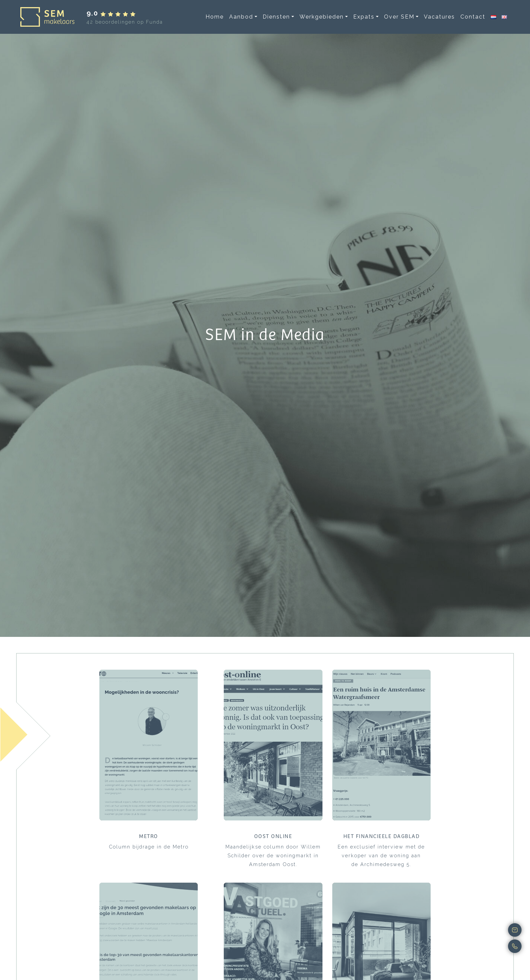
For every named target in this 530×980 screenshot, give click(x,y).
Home (215, 17)
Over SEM (399, 17)
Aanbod (241, 17)
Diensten (276, 17)
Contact (473, 17)
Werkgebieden (322, 17)
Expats (364, 17)
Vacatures (439, 17)
